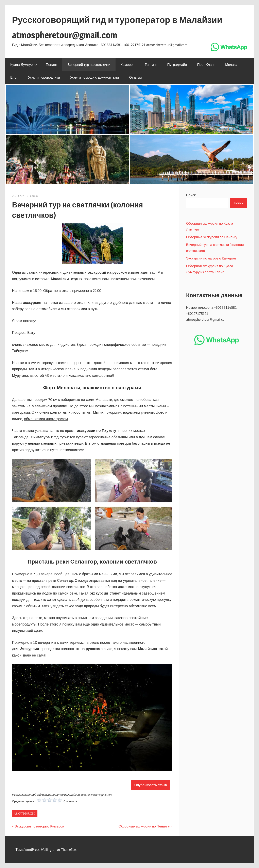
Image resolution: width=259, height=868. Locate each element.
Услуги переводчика (44, 77)
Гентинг (151, 65)
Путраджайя (177, 65)
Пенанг (51, 65)
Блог (14, 77)
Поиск (191, 195)
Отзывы (135, 77)
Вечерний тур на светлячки (89, 65)
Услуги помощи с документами (94, 77)
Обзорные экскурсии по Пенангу (144, 826)
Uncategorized (25, 814)
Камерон (128, 65)
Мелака (231, 65)
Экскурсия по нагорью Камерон (39, 826)
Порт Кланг (206, 65)
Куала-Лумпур (24, 65)
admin (34, 196)
